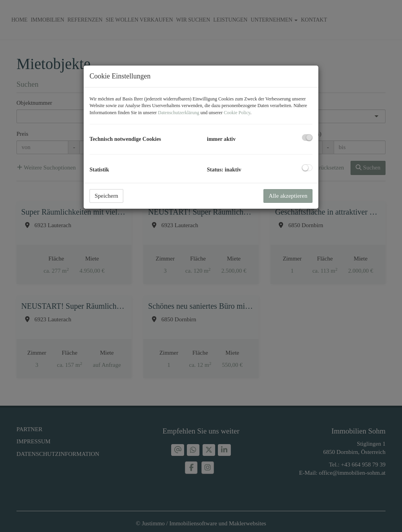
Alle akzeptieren (288, 196)
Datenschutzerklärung (178, 113)
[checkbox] (307, 138)
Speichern (106, 196)
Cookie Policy (237, 113)
